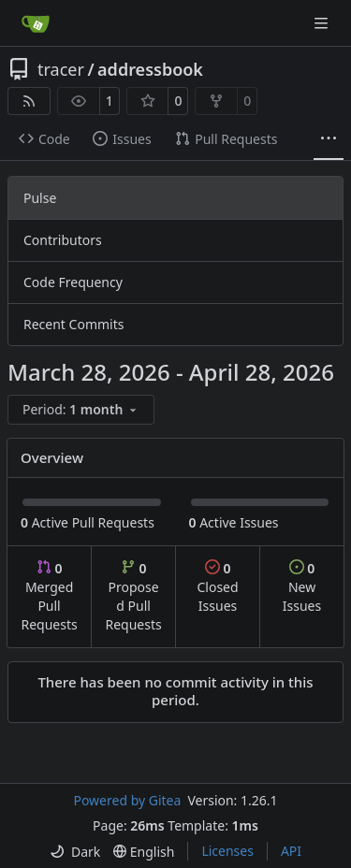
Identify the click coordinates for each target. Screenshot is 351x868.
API (291, 851)
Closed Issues (217, 587)
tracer (61, 69)
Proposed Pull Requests (134, 596)
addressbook (150, 69)
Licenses (227, 851)
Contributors (63, 240)
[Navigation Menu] (323, 23)
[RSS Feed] (29, 101)
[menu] (81, 410)
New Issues (302, 587)
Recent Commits (73, 324)
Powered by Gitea (127, 800)
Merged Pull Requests (49, 596)
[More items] (329, 139)
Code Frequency (73, 282)
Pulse (40, 198)
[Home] (36, 23)
